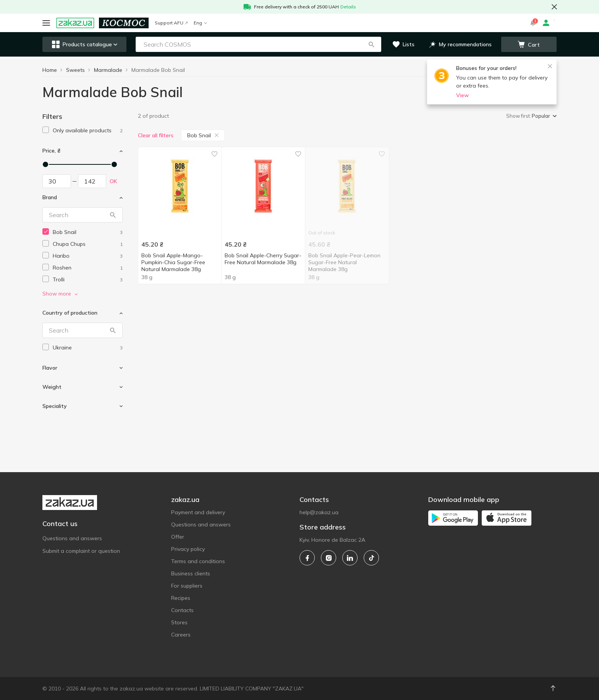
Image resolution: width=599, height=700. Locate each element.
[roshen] (88, 268)
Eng (200, 23)
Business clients (191, 573)
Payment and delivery (198, 512)
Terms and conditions (198, 561)
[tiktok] (371, 558)
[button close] (554, 7)
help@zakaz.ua (319, 512)
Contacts (182, 610)
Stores (179, 622)
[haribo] (88, 256)
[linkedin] (350, 558)
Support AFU (171, 23)
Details (348, 7)
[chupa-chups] (88, 244)
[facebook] (307, 558)
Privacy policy (188, 549)
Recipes (181, 598)
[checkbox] (46, 130)
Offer (178, 537)
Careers (181, 635)
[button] (371, 44)
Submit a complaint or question (81, 551)
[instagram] (329, 558)
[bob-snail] (88, 232)
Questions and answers (72, 538)
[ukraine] (88, 348)
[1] (88, 131)
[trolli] (88, 280)
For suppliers (187, 586)
